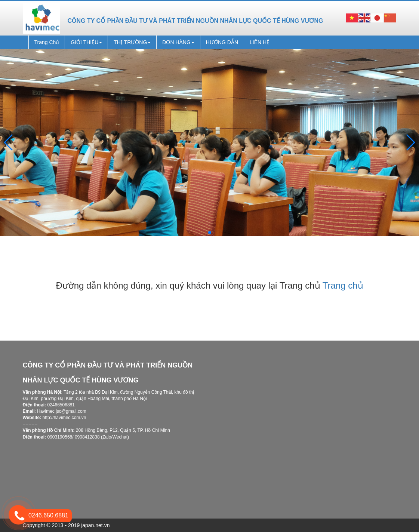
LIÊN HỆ (260, 42)
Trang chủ (343, 285)
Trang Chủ (47, 42)
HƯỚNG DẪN (222, 42)
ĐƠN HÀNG (178, 42)
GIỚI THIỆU (86, 42)
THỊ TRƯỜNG (132, 42)
